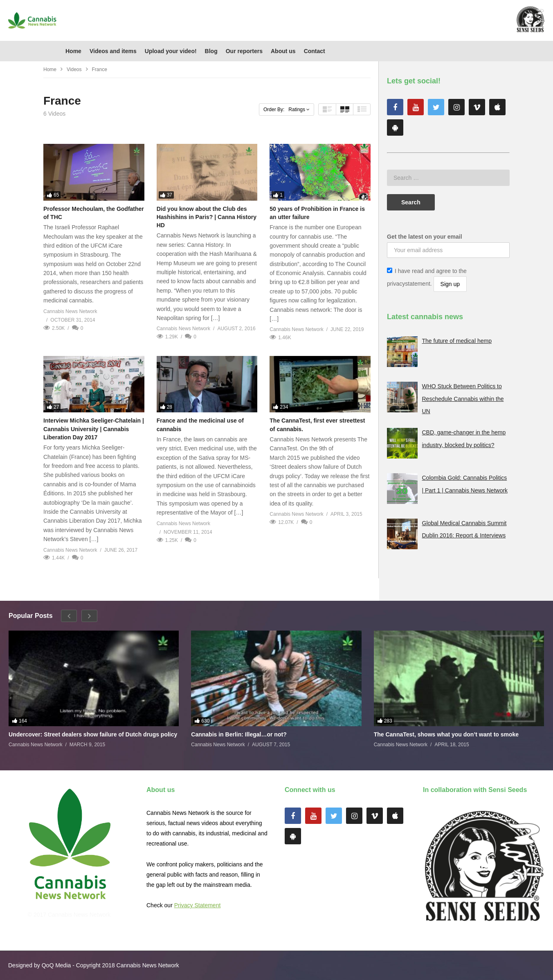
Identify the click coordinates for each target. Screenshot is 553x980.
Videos (74, 69)
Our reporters (244, 51)
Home (73, 51)
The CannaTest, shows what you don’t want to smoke (446, 734)
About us (283, 51)
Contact (315, 51)
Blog (211, 51)
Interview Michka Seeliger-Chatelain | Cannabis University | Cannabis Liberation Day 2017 (94, 429)
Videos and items (113, 51)
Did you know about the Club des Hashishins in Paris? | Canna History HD (207, 217)
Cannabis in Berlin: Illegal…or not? (239, 734)
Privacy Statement (198, 905)
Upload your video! (171, 51)
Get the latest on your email (425, 237)
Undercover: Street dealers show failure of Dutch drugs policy (93, 734)
